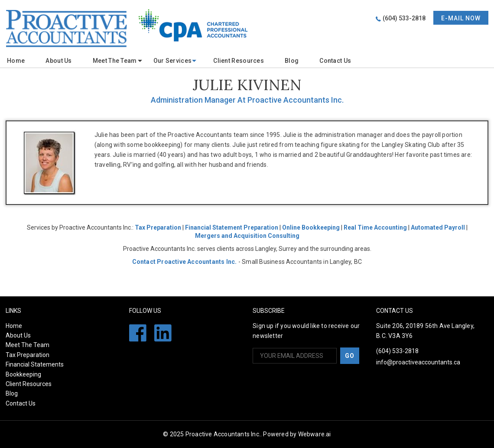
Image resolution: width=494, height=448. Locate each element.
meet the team (115, 61)
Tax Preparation (158, 227)
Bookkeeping (23, 374)
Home (16, 61)
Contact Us (335, 61)
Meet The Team (28, 345)
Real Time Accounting (375, 227)
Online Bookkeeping (311, 227)
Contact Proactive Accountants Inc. (185, 262)
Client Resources (239, 61)
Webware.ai (315, 434)
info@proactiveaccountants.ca (418, 362)
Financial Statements (35, 364)
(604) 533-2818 (404, 18)
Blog (292, 61)
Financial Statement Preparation (232, 227)
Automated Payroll (438, 227)
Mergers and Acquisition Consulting (247, 236)
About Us (58, 61)
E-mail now (461, 18)
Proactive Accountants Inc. (223, 434)
